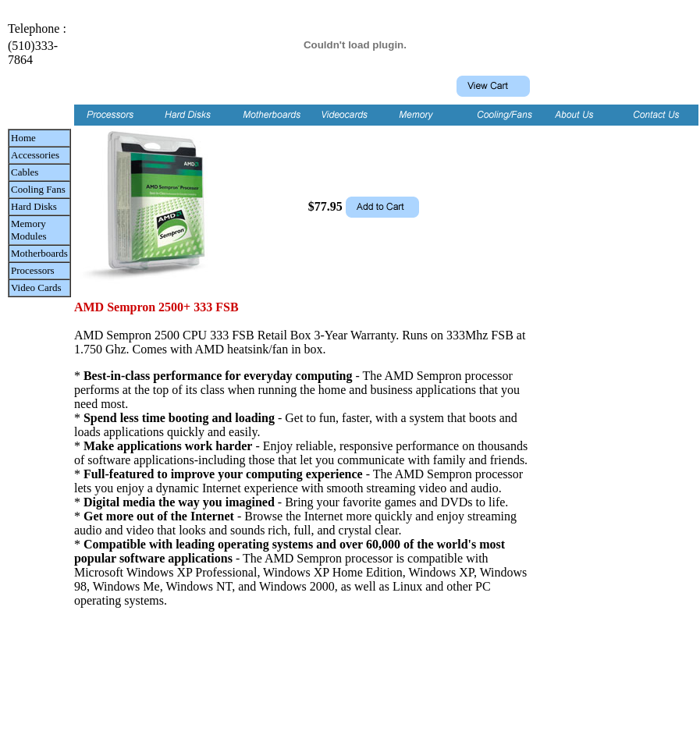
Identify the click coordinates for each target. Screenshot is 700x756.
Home (23, 138)
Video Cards (36, 287)
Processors (33, 270)
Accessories (35, 155)
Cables (25, 172)
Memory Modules (29, 230)
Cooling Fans (38, 189)
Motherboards (39, 253)
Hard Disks (34, 206)
